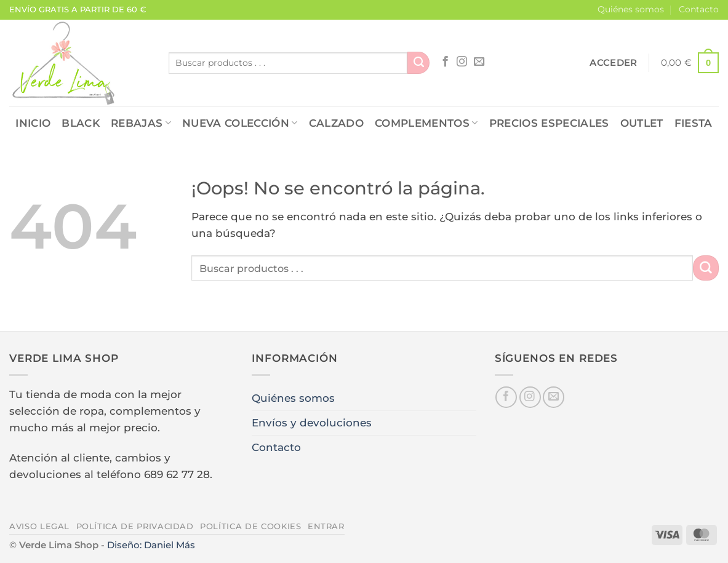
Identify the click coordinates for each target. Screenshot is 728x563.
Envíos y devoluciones (312, 423)
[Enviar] (418, 63)
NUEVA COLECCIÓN (240, 123)
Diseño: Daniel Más (151, 545)
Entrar (326, 526)
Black (81, 123)
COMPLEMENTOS (426, 123)
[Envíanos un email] (479, 62)
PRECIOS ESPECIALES (549, 123)
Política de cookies (250, 526)
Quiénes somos (631, 9)
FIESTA (694, 123)
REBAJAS (141, 123)
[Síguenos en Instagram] (462, 62)
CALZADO (336, 123)
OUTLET (642, 123)
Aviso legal (39, 526)
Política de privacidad (135, 526)
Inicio (33, 123)
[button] (613, 63)
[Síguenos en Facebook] (445, 62)
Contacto (699, 9)
